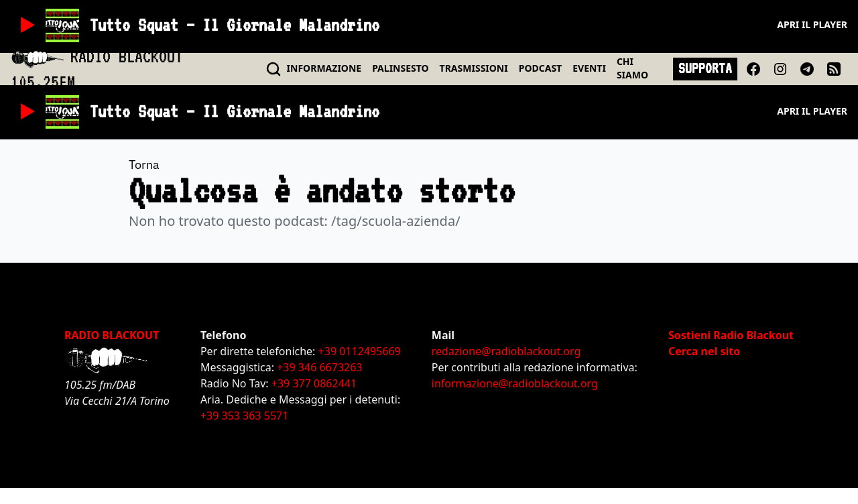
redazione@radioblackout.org (506, 351)
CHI (632, 68)
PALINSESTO (400, 68)
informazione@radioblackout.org (515, 383)
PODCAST (540, 68)
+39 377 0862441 (314, 383)
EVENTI (589, 68)
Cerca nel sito (704, 351)
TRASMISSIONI (474, 68)
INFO (324, 68)
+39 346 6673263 (319, 367)
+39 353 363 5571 (244, 416)
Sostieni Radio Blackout (731, 335)
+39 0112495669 (360, 351)
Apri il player (812, 24)
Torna (144, 165)
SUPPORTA (705, 68)
